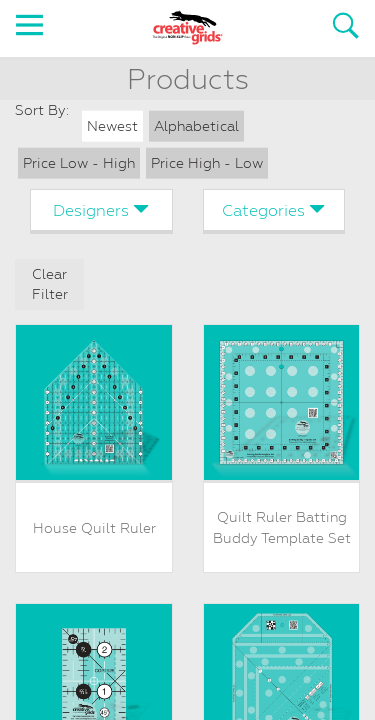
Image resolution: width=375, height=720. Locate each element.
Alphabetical (196, 126)
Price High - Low (207, 162)
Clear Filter (50, 284)
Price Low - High (79, 162)
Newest (112, 126)
